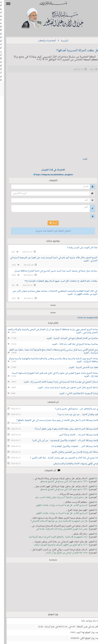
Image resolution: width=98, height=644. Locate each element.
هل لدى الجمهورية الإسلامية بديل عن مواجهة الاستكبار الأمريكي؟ (55, 521)
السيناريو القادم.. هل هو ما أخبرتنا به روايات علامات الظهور (58, 505)
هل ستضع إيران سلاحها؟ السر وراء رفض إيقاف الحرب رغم (57, 497)
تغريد (81, 159)
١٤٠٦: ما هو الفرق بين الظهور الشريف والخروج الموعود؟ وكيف (57, 545)
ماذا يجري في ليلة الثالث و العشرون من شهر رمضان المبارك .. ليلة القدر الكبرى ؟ (60, 458)
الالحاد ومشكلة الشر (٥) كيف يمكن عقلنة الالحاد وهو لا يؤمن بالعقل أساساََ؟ (63, 429)
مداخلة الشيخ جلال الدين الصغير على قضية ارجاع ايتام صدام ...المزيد (64, 388)
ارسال (49, 223)
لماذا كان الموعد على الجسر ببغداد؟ (78, 248)
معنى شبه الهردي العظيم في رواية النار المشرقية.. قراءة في (58, 529)
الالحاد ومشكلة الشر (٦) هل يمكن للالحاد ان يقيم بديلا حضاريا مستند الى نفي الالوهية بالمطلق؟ (53, 420)
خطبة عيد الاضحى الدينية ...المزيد (80, 367)
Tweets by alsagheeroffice (84, 318)
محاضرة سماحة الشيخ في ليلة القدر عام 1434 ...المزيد (71, 344)
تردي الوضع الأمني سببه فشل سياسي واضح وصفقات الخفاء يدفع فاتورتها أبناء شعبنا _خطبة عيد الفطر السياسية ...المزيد (50, 351)
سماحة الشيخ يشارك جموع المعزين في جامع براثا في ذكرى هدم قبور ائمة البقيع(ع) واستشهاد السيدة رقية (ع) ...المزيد (51, 375)
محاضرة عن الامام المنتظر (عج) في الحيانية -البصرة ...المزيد (68, 338)
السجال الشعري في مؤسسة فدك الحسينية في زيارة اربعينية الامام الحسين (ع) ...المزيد (57, 382)
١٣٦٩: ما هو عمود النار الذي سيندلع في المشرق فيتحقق (60, 482)
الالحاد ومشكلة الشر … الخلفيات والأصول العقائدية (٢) (71, 446)
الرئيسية (60, 41)
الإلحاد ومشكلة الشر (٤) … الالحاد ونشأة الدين (75, 435)
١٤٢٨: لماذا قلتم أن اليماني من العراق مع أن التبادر (62, 553)
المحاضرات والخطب (43, 41)
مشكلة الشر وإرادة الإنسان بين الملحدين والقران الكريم (71, 452)
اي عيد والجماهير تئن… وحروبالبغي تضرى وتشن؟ (73, 409)
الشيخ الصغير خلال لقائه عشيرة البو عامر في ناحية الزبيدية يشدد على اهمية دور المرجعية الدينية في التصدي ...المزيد (50, 259)
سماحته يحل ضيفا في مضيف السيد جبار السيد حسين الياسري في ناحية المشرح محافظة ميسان (52, 271)
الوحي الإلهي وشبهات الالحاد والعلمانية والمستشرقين (72, 464)
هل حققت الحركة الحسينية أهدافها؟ (73, 51)
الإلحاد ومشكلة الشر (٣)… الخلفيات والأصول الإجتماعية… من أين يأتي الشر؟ (61, 441)
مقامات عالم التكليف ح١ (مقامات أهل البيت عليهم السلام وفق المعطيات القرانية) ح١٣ (57, 281)
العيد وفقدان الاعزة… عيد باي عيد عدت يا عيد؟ (74, 415)
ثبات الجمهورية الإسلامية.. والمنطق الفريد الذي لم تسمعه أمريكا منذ (54, 537)
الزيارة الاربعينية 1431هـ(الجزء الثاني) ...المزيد (75, 394)
